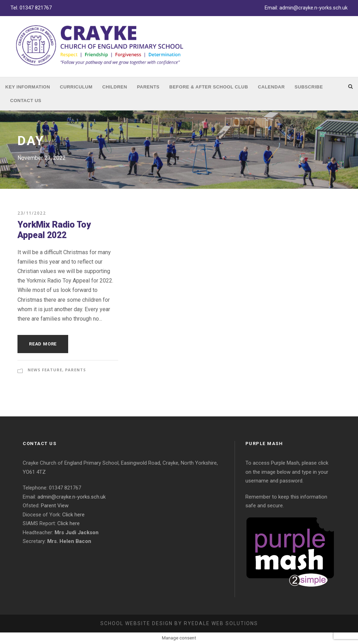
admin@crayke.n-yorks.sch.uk (313, 8)
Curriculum (76, 87)
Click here (73, 515)
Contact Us (26, 101)
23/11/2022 (32, 213)
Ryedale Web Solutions (221, 623)
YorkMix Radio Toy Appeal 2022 (54, 230)
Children (114, 87)
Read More (43, 344)
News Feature (45, 370)
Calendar (271, 87)
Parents (148, 87)
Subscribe (309, 87)
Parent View (55, 506)
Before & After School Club (209, 87)
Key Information (28, 87)
